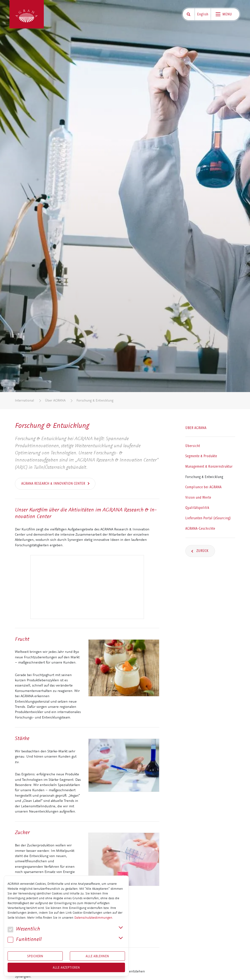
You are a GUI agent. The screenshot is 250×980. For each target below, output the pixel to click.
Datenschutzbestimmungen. (94, 918)
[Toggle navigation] (225, 14)
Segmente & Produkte (201, 456)
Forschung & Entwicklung (95, 400)
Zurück (202, 551)
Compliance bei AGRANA (203, 487)
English (203, 14)
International (25, 400)
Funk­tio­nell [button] (25, 939)
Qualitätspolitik (197, 508)
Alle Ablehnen (97, 956)
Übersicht (193, 446)
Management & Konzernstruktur (209, 466)
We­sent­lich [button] (24, 929)
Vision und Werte (198, 497)
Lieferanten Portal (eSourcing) (208, 518)
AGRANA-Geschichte (200, 528)
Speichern (35, 956)
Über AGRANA (55, 400)
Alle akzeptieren (66, 967)
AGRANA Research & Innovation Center (53, 483)
